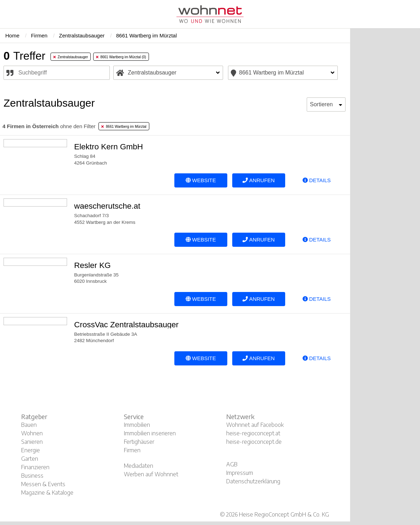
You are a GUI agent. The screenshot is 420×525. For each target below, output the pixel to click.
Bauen (29, 425)
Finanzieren (35, 467)
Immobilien (137, 425)
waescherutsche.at (107, 206)
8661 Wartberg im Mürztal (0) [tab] (121, 57)
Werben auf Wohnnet (151, 474)
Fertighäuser (139, 442)
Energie (31, 450)
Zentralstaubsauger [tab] (71, 57)
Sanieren (32, 442)
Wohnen (32, 433)
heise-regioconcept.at (253, 433)
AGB (232, 464)
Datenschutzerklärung (253, 481)
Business (32, 476)
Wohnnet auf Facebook (255, 425)
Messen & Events (43, 484)
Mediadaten (139, 466)
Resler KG (92, 265)
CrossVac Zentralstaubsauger (126, 325)
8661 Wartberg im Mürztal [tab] (124, 127)
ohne (49, 126)
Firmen (132, 450)
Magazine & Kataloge (47, 493)
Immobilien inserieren (150, 433)
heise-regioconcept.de (254, 442)
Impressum (240, 473)
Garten (30, 459)
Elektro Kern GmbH (109, 147)
